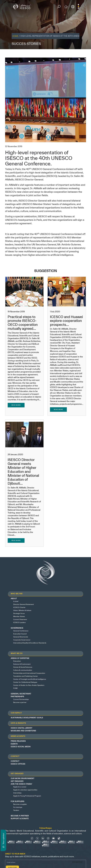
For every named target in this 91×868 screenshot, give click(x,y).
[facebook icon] (32, 838)
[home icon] (66, 6)
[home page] (22, 6)
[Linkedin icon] (43, 838)
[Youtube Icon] (53, 838)
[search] (59, 7)
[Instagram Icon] (48, 838)
